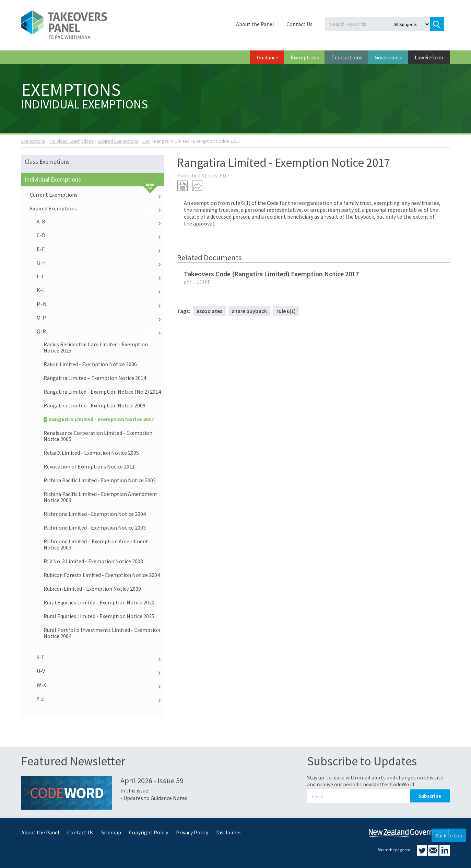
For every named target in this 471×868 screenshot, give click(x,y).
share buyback (249, 311)
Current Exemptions (97, 195)
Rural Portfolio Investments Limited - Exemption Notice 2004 (102, 633)
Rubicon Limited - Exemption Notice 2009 (92, 589)
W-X (101, 685)
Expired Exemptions (118, 141)
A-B (101, 221)
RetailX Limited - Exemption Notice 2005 (91, 453)
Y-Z (101, 698)
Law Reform (429, 57)
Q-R (146, 141)
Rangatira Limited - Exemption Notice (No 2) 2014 (102, 392)
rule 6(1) (286, 311)
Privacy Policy (192, 832)
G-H (101, 263)
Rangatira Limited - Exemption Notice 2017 (99, 419)
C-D (101, 235)
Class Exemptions (47, 161)
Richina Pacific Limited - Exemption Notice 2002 (100, 480)
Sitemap (111, 832)
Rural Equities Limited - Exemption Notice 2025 (99, 616)
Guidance (268, 57)
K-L (101, 290)
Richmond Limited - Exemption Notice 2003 (95, 528)
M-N (101, 304)
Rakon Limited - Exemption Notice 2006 (90, 364)
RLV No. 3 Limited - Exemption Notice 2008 (93, 561)
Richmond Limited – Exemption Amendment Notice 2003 (96, 544)
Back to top (449, 835)
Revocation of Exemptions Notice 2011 (89, 466)
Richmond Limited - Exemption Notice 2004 (95, 514)
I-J (101, 276)
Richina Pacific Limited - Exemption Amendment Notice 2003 (101, 497)
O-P (101, 317)
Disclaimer (229, 832)
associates (209, 311)
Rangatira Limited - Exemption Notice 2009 (95, 405)
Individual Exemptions (72, 141)
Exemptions (305, 57)
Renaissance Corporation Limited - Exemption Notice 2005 (98, 436)
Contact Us (299, 24)
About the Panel (255, 24)
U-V (101, 671)
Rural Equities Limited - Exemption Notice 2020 (99, 602)
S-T (101, 657)
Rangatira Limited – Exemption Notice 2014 (95, 378)
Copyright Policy (149, 832)
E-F (101, 249)
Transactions (347, 57)
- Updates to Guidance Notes (154, 798)
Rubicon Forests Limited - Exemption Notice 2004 (102, 575)
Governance (388, 57)
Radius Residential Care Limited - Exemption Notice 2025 (96, 347)
